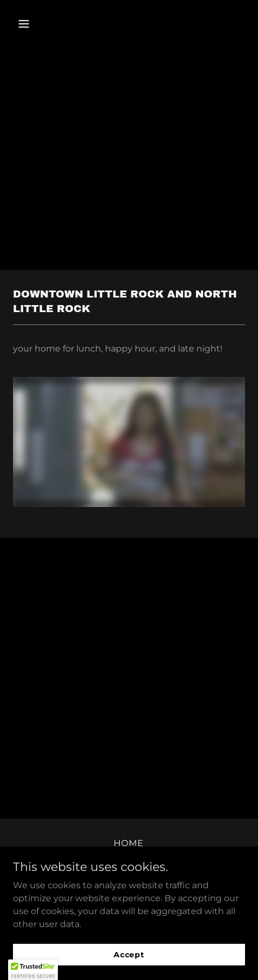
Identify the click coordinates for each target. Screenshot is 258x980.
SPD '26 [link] (129, 858)
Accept (129, 969)
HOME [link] (129, 843)
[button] (30, 24)
